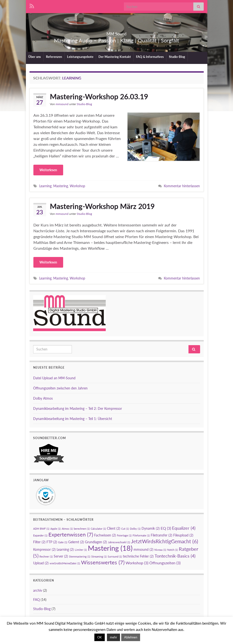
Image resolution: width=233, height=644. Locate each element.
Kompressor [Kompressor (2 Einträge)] (44, 549)
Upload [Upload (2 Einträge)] (41, 563)
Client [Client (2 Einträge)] (114, 528)
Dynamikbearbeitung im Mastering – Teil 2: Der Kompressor (78, 408)
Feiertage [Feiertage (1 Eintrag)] (124, 535)
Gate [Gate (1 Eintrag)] (63, 542)
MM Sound (116, 32)
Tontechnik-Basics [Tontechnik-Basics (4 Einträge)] (175, 556)
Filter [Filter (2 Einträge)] (39, 542)
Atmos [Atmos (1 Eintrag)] (67, 529)
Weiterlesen (48, 170)
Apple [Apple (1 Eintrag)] (56, 529)
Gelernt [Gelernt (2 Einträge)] (76, 542)
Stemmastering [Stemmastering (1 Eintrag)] (80, 556)
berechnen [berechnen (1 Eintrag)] (82, 529)
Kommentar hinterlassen (182, 186)
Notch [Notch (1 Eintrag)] (173, 550)
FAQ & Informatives (150, 57)
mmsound (62, 104)
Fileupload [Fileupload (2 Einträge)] (183, 535)
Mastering (61, 186)
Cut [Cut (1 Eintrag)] (125, 529)
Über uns (35, 57)
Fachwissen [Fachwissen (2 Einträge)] (105, 535)
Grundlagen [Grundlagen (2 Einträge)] (96, 542)
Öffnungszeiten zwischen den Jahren (60, 388)
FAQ (36, 600)
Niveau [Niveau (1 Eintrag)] (160, 550)
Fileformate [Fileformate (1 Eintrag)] (141, 535)
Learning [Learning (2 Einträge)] (65, 549)
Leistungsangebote (80, 57)
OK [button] (100, 637)
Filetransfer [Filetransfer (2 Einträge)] (162, 535)
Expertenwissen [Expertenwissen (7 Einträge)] (71, 534)
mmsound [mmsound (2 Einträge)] (143, 549)
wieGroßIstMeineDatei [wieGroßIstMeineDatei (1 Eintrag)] (65, 563)
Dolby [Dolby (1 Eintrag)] (135, 529)
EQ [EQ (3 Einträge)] (166, 528)
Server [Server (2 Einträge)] (61, 556)
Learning (45, 186)
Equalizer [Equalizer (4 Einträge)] (184, 528)
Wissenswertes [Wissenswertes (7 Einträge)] (103, 562)
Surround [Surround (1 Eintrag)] (115, 556)
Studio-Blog (177, 57)
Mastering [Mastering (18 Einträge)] (110, 548)
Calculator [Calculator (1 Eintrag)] (98, 529)
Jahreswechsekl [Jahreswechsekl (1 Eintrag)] (119, 542)
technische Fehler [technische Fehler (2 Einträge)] (138, 556)
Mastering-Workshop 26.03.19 (99, 96)
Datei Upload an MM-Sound (54, 378)
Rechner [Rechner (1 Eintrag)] (46, 556)
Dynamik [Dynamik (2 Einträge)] (151, 528)
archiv (38, 590)
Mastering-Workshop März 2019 (102, 206)
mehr (113, 637)
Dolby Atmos (43, 398)
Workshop (77, 186)
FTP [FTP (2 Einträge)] (52, 542)
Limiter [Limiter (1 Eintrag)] (81, 550)
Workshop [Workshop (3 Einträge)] (137, 563)
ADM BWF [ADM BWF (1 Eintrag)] (41, 529)
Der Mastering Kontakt (115, 57)
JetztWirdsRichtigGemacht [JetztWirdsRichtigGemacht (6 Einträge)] (165, 541)
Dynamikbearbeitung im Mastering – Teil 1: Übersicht (73, 419)
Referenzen (54, 57)
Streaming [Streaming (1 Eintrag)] (99, 556)
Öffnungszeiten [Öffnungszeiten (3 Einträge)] (165, 563)
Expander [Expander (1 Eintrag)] (40, 535)
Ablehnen (131, 637)
